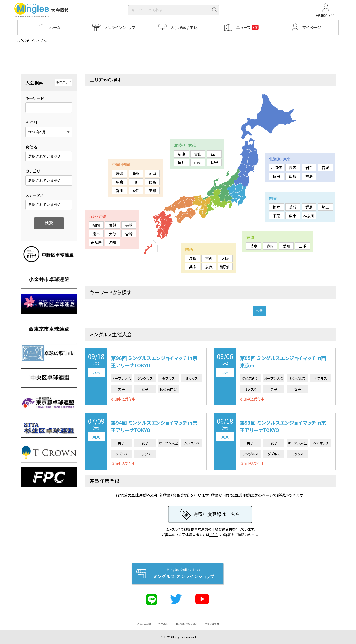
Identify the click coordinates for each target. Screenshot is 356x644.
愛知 (286, 246)
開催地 (31, 147)
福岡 (96, 225)
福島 (309, 176)
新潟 (181, 154)
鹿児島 (96, 242)
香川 (120, 191)
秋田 (276, 176)
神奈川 (309, 216)
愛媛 (136, 191)
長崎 (129, 225)
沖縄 (112, 242)
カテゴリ (33, 171)
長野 (214, 163)
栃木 (276, 207)
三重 (303, 246)
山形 (293, 176)
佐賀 (112, 225)
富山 (198, 154)
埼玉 (325, 207)
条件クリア (64, 82)
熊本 (96, 234)
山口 (136, 182)
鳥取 (120, 173)
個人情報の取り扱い (186, 624)
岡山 (152, 173)
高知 (152, 191)
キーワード (35, 98)
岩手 (309, 168)
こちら (214, 535)
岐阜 (254, 246)
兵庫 (193, 267)
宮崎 (129, 234)
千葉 (276, 216)
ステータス (34, 195)
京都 (209, 258)
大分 (112, 234)
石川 (214, 154)
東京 (293, 216)
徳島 (152, 182)
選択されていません (45, 156)
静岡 (270, 246)
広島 (120, 182)
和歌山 (225, 267)
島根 (136, 173)
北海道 (276, 168)
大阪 (225, 258)
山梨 (198, 163)
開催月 (31, 122)
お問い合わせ (212, 624)
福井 (181, 163)
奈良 (209, 267)
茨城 (293, 207)
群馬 (309, 207)
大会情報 (42, 10)
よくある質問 (144, 624)
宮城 (325, 168)
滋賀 (193, 258)
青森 (293, 168)
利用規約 (163, 624)
